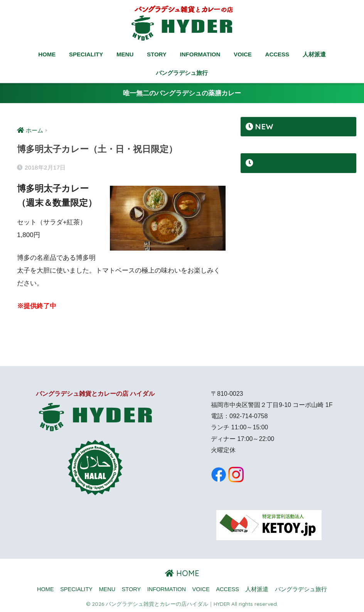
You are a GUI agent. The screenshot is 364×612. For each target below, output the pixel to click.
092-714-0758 (249, 416)
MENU (125, 54)
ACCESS (277, 54)
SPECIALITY (86, 54)
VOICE (243, 54)
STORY (157, 54)
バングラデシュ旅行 (182, 73)
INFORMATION (200, 54)
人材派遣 (314, 54)
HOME (47, 54)
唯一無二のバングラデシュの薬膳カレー (182, 93)
